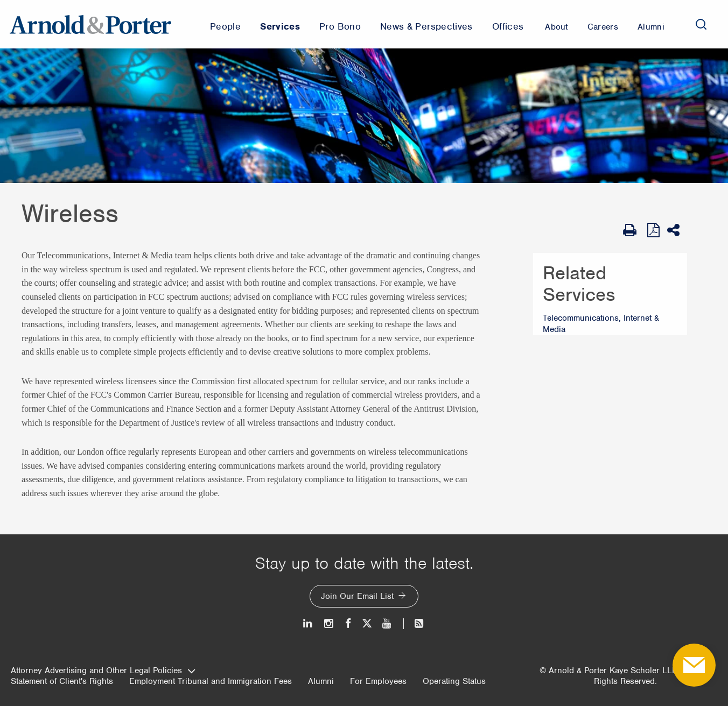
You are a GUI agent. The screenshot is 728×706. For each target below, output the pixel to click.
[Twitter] (367, 623)
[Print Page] (632, 230)
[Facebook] (348, 623)
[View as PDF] (654, 230)
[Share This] (677, 230)
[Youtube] (387, 623)
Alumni (321, 681)
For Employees (378, 681)
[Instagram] (329, 623)
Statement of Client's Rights (62, 681)
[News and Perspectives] (414, 623)
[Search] (701, 24)
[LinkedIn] (308, 623)
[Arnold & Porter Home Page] (90, 24)
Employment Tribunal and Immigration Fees (211, 681)
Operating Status (454, 681)
